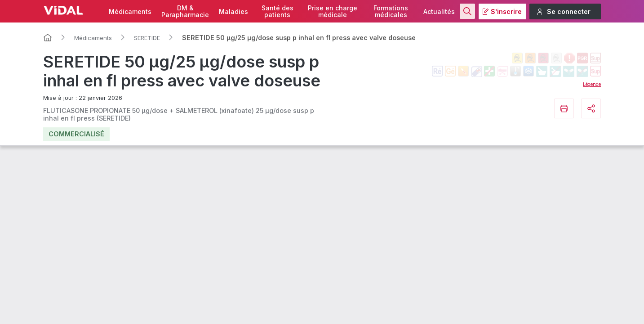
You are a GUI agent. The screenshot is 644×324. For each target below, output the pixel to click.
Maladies (233, 11)
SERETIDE (147, 38)
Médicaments (130, 11)
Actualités (439, 11)
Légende (592, 84)
